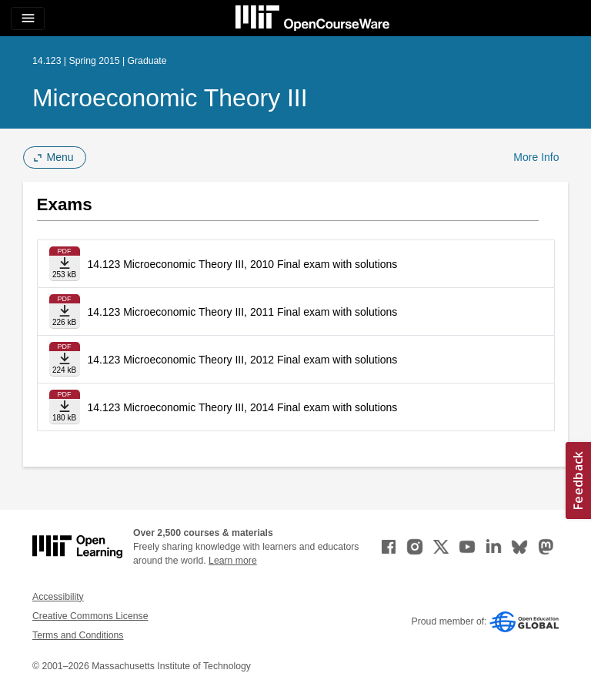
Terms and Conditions (78, 635)
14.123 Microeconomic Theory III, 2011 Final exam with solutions (243, 312)
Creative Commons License (90, 616)
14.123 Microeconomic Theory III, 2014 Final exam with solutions (243, 407)
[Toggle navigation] (28, 18)
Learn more (233, 561)
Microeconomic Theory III (170, 98)
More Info (536, 157)
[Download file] (65, 264)
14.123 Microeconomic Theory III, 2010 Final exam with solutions (243, 264)
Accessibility (58, 597)
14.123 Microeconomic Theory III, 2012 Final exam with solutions (243, 360)
